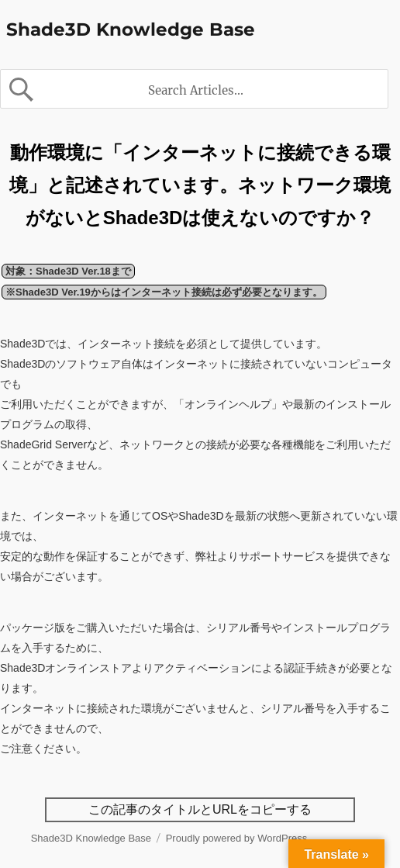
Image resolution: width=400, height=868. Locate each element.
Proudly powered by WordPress (237, 838)
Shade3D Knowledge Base (131, 29)
